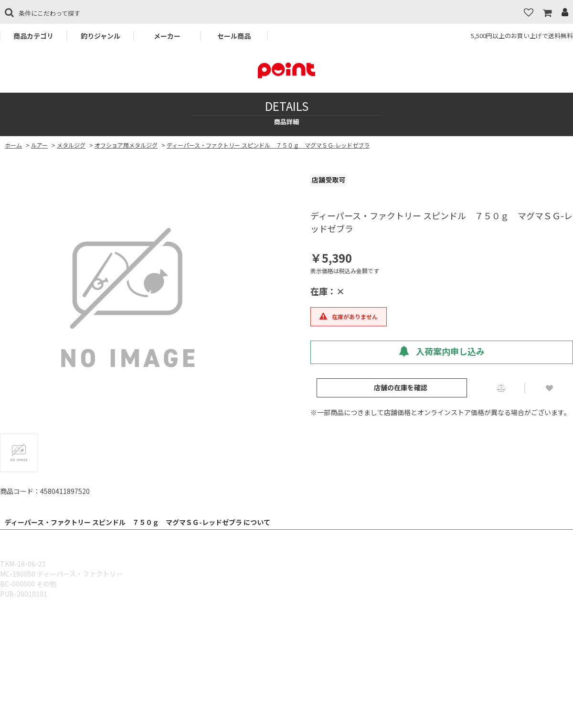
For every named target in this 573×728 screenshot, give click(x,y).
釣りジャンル (101, 36)
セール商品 (234, 36)
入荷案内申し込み (442, 351)
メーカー (167, 36)
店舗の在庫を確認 (401, 387)
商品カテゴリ (33, 36)
